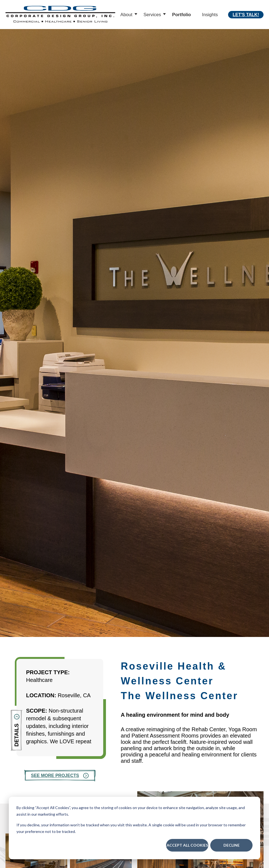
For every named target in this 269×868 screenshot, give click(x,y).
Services (152, 15)
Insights (210, 15)
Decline (232, 845)
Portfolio (181, 15)
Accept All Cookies (187, 845)
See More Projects (55, 775)
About (127, 15)
